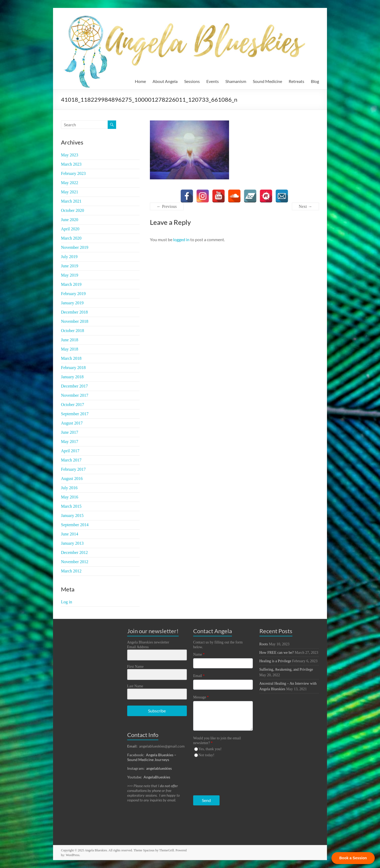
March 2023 (71, 164)
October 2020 (73, 210)
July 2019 (69, 257)
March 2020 (71, 238)
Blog (315, 81)
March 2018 (71, 358)
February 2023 (73, 173)
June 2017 (70, 432)
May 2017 (70, 442)
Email (199, 676)
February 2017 (73, 469)
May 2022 (70, 183)
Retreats (296, 81)
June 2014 (70, 534)
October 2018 (73, 331)
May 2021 (70, 192)
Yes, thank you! (210, 749)
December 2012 (74, 552)
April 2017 (70, 451)
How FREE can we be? (277, 653)
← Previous (167, 206)
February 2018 (73, 368)
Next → (305, 206)
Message (201, 697)
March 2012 (71, 571)
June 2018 (70, 340)
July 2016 (69, 488)
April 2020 (70, 229)
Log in (66, 602)
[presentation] (226, 775)
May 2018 (70, 349)
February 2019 (73, 294)
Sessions (192, 81)
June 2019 (70, 266)
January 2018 (72, 377)
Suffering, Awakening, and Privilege (286, 669)
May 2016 (70, 497)
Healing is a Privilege (275, 661)
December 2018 (74, 312)
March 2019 (71, 284)
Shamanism (236, 81)
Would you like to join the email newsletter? (217, 741)
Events (213, 81)
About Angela (165, 81)
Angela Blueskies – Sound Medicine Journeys (152, 757)
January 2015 (72, 515)
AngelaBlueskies (157, 777)
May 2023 (70, 155)
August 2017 (72, 423)
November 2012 (75, 562)
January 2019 (72, 303)
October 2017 (73, 405)
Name (199, 654)
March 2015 (71, 506)
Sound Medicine (267, 81)
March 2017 (71, 460)
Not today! (206, 755)
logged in (181, 239)
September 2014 (75, 525)
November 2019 (75, 247)
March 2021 (71, 201)
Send (206, 800)
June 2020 (70, 220)
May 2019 (70, 275)
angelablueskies (159, 768)
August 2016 (72, 479)
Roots (264, 644)
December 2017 (74, 386)
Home (140, 81)
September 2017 (75, 414)
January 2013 (72, 543)
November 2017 (75, 395)
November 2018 (75, 321)
